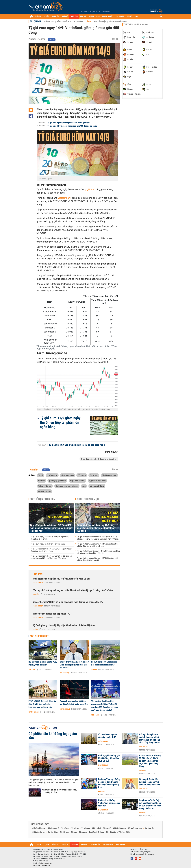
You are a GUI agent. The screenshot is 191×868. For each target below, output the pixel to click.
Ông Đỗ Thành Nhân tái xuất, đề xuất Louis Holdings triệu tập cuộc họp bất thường (74, 665)
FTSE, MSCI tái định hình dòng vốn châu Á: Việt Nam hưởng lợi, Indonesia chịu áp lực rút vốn (42, 704)
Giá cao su (83, 832)
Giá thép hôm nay (39, 832)
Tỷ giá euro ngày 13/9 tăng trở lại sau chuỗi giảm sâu (69, 123)
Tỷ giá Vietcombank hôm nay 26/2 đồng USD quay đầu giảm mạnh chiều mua (51, 550)
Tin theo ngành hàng (136, 25)
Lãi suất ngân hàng (135, 828)
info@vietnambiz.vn (45, 863)
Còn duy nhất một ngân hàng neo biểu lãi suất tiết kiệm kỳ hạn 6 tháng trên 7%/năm (73, 590)
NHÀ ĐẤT (83, 16)
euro (84, 486)
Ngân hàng (49, 22)
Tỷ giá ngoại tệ (53, 828)
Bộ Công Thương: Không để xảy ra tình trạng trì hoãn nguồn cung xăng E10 (109, 783)
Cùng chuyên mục (88, 499)
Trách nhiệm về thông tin (41, 865)
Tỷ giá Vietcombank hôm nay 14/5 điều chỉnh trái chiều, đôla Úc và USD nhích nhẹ (98, 545)
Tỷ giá (89, 22)
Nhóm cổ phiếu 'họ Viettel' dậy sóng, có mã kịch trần (59, 791)
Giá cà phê (107, 828)
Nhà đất (94, 670)
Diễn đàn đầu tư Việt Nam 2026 (118, 832)
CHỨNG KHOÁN (94, 16)
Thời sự (35, 629)
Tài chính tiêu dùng (118, 22)
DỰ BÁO (46, 16)
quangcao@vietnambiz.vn (145, 854)
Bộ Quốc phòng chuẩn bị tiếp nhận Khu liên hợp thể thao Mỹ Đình (64, 625)
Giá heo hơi (96, 828)
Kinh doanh (95, 715)
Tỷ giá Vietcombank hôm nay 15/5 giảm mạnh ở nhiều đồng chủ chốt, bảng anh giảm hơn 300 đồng (98, 538)
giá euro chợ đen (45, 491)
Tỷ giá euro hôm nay (77, 481)
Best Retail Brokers (97, 832)
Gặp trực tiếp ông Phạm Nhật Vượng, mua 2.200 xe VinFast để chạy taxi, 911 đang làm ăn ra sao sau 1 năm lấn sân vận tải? (104, 706)
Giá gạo (74, 832)
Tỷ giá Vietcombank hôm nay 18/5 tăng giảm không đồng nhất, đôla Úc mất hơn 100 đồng (96, 528)
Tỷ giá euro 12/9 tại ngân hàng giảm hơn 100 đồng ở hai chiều (72, 126)
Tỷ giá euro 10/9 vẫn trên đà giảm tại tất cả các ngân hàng (77, 445)
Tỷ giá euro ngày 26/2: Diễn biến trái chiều (48, 544)
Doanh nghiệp (38, 606)
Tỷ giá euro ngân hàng (97, 481)
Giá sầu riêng (53, 832)
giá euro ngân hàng (97, 486)
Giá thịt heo (64, 832)
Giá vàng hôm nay (39, 828)
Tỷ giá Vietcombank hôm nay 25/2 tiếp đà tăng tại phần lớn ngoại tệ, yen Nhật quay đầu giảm (51, 557)
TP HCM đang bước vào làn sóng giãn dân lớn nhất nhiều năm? (104, 663)
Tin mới (38, 574)
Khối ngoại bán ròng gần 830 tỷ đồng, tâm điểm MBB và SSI (61, 579)
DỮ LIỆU (130, 16)
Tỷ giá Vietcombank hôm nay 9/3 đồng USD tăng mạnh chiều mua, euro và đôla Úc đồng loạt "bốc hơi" (51, 528)
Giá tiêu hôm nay (119, 828)
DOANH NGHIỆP (108, 16)
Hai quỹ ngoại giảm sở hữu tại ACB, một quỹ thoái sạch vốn (43, 663)
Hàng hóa (102, 792)
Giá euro (41, 481)
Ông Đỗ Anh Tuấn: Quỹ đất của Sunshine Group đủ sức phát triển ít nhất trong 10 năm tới (150, 804)
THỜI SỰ (38, 16)
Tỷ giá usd (65, 828)
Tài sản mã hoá (64, 22)
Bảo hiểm (79, 22)
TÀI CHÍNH (74, 16)
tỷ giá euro (90, 190)
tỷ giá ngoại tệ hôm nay (57, 481)
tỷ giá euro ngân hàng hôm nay (67, 486)
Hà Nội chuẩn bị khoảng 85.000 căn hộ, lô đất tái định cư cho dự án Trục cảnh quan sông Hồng (150, 761)
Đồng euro (82, 475)
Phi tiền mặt (100, 22)
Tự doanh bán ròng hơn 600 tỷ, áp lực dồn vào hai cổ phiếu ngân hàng (74, 703)
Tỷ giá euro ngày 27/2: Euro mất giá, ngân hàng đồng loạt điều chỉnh (50, 538)
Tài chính (35, 21)
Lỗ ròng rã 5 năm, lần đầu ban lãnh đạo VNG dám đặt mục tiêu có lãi (150, 782)
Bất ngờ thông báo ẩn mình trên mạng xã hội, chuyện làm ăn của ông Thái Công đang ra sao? (150, 739)
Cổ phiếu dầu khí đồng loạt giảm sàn (53, 736)
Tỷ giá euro (94, 475)
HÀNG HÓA (55, 16)
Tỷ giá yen (75, 828)
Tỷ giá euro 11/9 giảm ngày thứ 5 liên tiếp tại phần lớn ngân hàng (60, 422)
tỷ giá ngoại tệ (52, 475)
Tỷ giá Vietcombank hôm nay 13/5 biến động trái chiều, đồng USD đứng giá (98, 559)
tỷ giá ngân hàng (67, 475)
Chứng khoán (38, 583)
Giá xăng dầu (150, 828)
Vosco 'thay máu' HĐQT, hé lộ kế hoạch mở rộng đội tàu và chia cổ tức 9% (68, 602)
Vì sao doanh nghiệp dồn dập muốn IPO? (52, 614)
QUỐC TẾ (65, 16)
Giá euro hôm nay (45, 486)
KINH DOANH (120, 16)
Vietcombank (64, 198)
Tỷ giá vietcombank (109, 475)
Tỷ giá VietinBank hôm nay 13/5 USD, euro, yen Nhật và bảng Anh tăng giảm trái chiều (99, 552)
